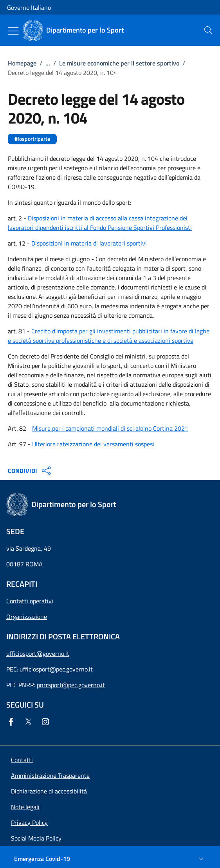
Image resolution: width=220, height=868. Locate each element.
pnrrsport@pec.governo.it (71, 685)
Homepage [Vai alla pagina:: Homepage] (22, 63)
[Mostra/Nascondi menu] (13, 31)
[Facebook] (13, 722)
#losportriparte (32, 139)
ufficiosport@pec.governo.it (56, 669)
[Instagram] (47, 722)
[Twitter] (30, 722)
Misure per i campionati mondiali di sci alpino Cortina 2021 (110, 428)
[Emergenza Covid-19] (110, 859)
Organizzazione (27, 617)
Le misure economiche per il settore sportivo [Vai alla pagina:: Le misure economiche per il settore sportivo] (119, 63)
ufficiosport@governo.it (38, 653)
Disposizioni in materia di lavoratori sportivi (89, 243)
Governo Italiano (29, 7)
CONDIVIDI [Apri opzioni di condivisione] (30, 471)
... (48, 63)
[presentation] (208, 30)
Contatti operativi (30, 601)
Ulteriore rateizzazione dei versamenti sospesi (93, 444)
